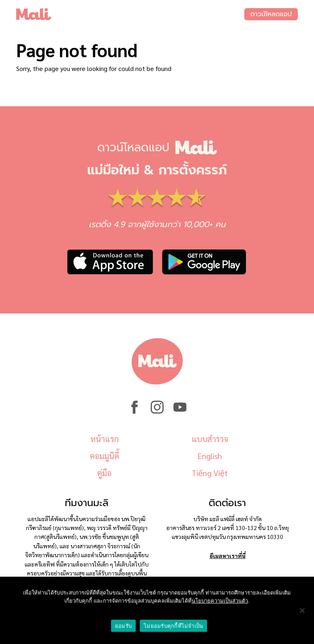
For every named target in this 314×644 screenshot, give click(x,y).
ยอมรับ (123, 626)
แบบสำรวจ (210, 439)
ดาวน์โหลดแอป (271, 14)
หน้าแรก (105, 439)
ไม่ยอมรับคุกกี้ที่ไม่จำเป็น (173, 626)
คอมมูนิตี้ (105, 456)
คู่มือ (104, 473)
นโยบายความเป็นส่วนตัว (220, 601)
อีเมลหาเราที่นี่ (227, 556)
